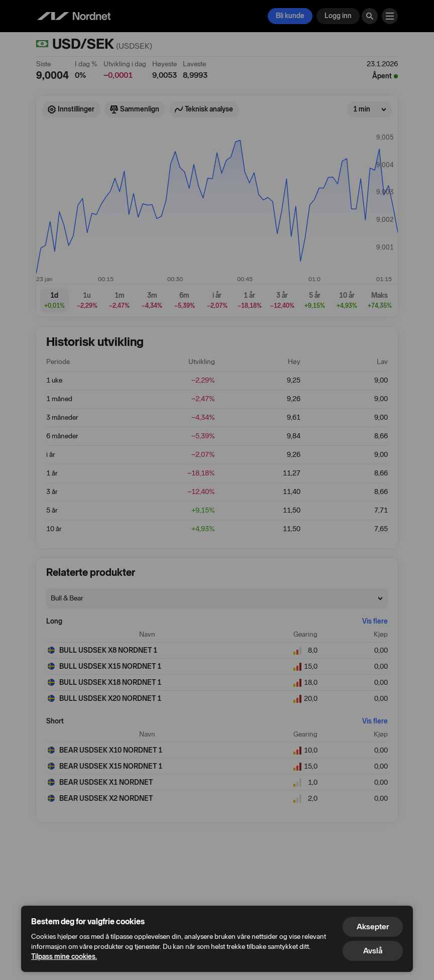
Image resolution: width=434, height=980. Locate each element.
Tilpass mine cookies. (64, 957)
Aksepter (373, 927)
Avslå (373, 951)
